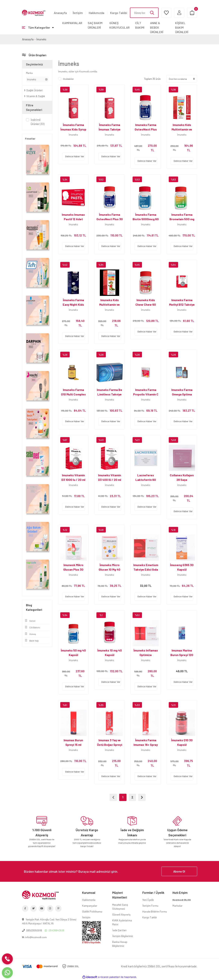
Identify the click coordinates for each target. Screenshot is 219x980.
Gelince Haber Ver (75, 156)
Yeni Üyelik (148, 900)
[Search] (144, 13)
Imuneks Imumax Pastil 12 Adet (73, 217)
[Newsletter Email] (110, 872)
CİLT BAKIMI (140, 25)
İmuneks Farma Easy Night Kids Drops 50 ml (73, 304)
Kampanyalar (90, 906)
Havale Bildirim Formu (155, 912)
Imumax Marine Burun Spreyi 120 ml (182, 655)
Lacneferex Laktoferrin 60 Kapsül (146, 480)
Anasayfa (60, 13)
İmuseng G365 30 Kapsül (182, 567)
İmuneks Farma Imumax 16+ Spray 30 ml (146, 745)
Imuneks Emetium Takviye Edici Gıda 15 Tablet (146, 569)
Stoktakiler (68, 79)
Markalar (177, 906)
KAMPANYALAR (72, 23)
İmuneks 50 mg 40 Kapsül (73, 653)
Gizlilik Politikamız (92, 912)
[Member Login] (179, 13)
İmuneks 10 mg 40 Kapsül (110, 653)
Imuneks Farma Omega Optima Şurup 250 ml (182, 394)
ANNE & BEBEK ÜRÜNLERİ (157, 27)
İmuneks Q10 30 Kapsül (182, 742)
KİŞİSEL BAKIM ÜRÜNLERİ (182, 27)
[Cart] (192, 13)
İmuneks (41, 39)
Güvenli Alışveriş (121, 915)
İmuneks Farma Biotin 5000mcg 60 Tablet (146, 219)
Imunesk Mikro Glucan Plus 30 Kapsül (73, 569)
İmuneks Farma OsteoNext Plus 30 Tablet (110, 219)
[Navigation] (38, 28)
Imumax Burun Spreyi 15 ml (73, 742)
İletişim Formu (150, 906)
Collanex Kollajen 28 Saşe (182, 477)
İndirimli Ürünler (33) (38, 122)
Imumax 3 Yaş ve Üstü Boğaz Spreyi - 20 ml (110, 745)
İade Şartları (119, 930)
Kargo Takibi (119, 13)
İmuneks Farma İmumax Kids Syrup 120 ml (73, 129)
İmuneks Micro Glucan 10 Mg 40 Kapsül (109, 569)
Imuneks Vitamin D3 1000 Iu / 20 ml (73, 477)
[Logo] (34, 12)
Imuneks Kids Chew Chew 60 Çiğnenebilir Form (146, 304)
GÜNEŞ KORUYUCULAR (119, 25)
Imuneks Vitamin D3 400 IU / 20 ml (110, 477)
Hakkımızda (97, 13)
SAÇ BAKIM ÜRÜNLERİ (95, 25)
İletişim (78, 13)
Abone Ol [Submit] (179, 871)
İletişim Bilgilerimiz (123, 936)
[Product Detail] (73, 90)
